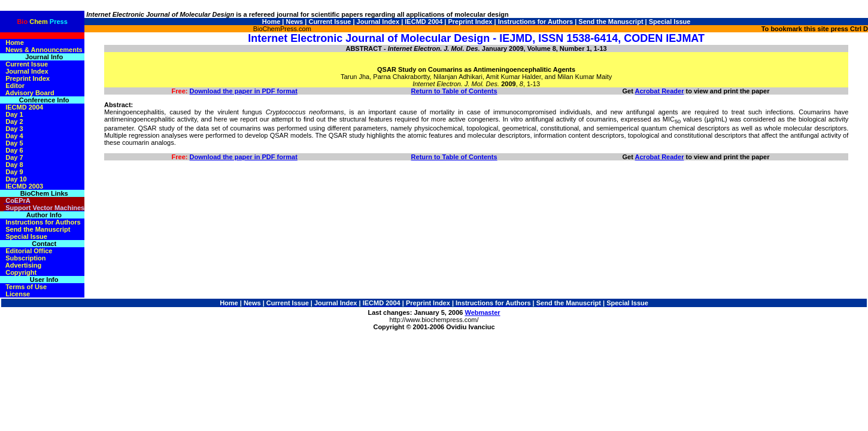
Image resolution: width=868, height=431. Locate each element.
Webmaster (482, 312)
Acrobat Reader (660, 91)
